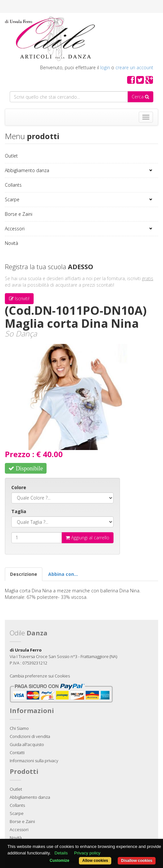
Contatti (17, 753)
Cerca (140, 97)
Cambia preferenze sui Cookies (40, 676)
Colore (19, 487)
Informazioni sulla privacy (34, 761)
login (105, 67)
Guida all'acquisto (27, 744)
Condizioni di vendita (30, 736)
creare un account (134, 67)
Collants (13, 185)
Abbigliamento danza (27, 170)
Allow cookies (95, 861)
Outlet (11, 156)
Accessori (15, 229)
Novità (11, 243)
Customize (60, 861)
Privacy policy (87, 853)
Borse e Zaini (19, 214)
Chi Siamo (19, 728)
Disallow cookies (137, 861)
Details (61, 853)
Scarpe (12, 199)
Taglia (19, 511)
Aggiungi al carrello (87, 538)
